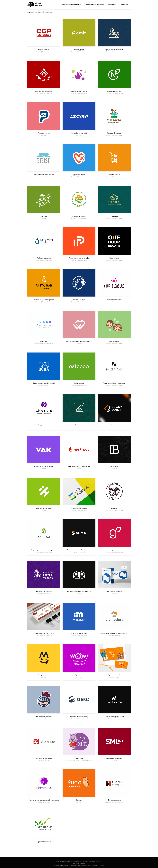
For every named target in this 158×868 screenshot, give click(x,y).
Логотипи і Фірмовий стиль (65, 861)
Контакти (99, 861)
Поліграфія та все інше (81, 861)
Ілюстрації (92, 861)
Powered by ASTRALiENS (96, 865)
